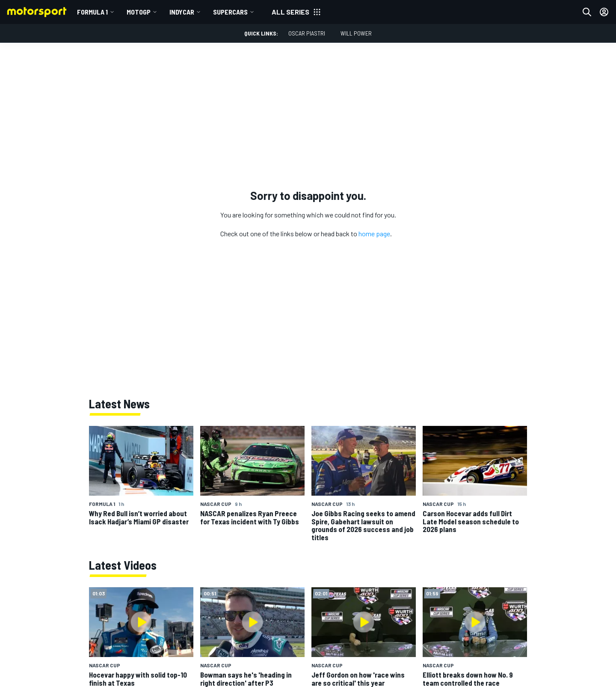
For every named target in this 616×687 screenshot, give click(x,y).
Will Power (356, 33)
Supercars (230, 12)
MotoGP (139, 12)
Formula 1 (92, 12)
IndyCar (182, 12)
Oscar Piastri (307, 33)
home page (374, 233)
